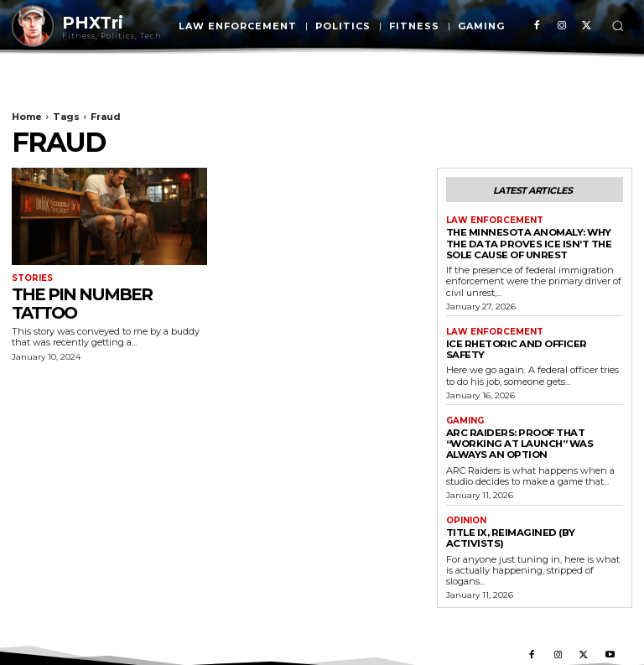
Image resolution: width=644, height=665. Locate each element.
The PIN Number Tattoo (82, 304)
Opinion (466, 506)
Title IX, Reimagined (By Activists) (508, 523)
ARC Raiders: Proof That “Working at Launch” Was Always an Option (516, 430)
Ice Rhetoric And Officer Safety (533, 342)
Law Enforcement (495, 221)
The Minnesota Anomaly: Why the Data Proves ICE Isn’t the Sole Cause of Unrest (526, 243)
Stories (32, 278)
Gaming (465, 408)
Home (27, 117)
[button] (618, 26)
